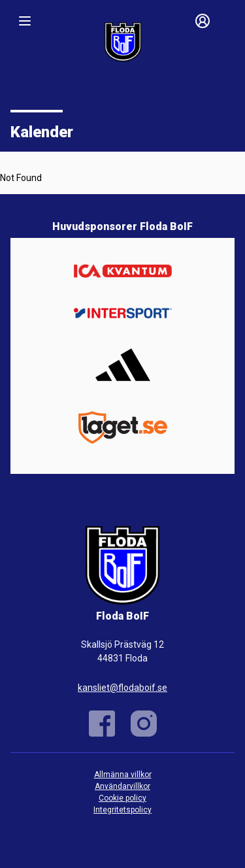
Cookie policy (122, 798)
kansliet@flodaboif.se (122, 688)
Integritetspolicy (122, 810)
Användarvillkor (122, 786)
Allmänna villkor (123, 775)
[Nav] (25, 21)
